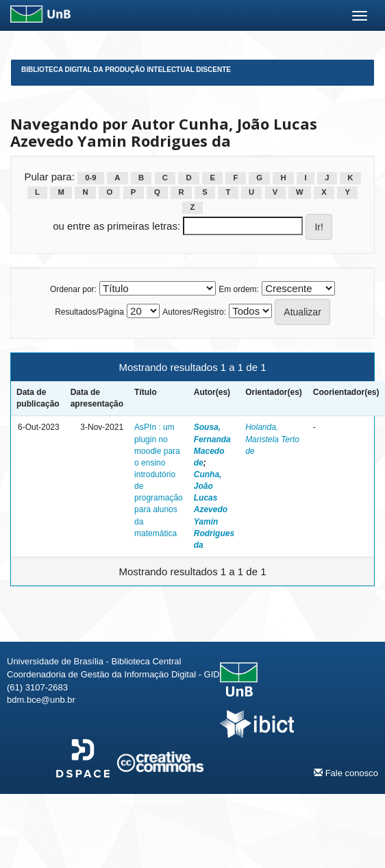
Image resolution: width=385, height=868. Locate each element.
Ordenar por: (73, 289)
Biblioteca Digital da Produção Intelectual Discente (126, 70)
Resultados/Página (89, 312)
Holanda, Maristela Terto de (272, 439)
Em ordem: (239, 289)
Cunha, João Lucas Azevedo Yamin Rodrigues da (214, 510)
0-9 (90, 178)
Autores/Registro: (194, 312)
